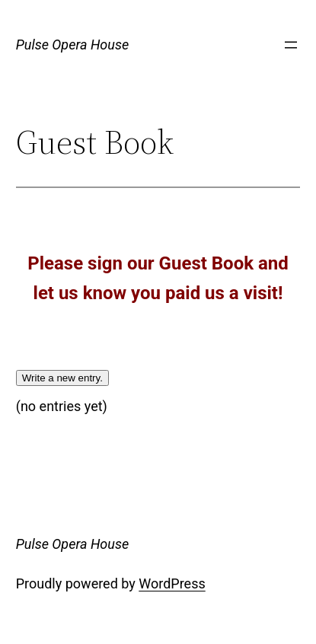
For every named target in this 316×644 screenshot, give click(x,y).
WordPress (172, 583)
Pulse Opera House (72, 45)
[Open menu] (291, 45)
